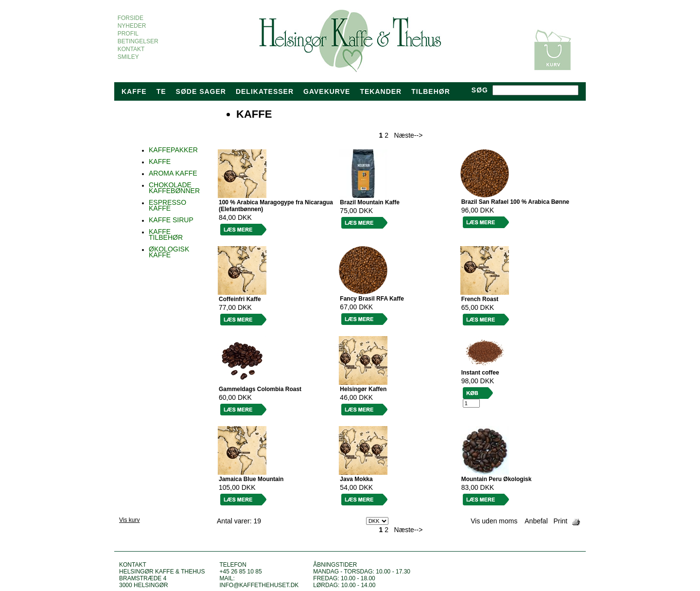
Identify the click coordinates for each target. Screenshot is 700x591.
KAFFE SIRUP (171, 220)
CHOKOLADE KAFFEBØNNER (174, 188)
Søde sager (201, 91)
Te (161, 91)
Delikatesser (265, 91)
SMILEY (128, 57)
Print (560, 521)
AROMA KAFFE (173, 173)
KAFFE (160, 161)
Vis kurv (129, 520)
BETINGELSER (138, 41)
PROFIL (128, 34)
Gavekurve (327, 91)
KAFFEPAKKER (173, 150)
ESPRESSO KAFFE (167, 205)
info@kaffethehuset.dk (259, 585)
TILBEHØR (431, 91)
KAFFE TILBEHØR (166, 234)
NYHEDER (132, 26)
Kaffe (134, 91)
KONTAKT (131, 49)
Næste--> (409, 135)
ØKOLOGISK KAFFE (169, 252)
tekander (381, 91)
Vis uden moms (494, 521)
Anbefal (536, 521)
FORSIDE (131, 18)
